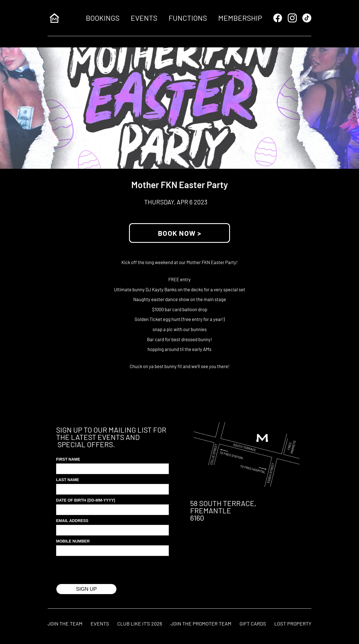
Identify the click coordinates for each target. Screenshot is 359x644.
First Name (68, 459)
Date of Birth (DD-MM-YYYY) (86, 500)
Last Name (68, 480)
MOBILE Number (73, 541)
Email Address (72, 521)
